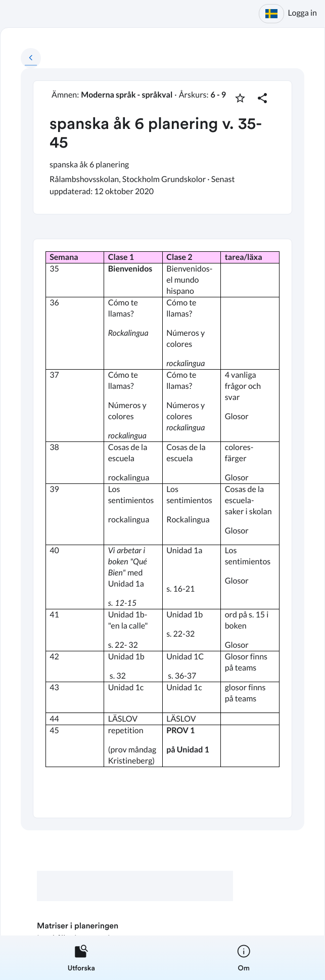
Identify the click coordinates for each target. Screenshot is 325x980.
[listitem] (81, 958)
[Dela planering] (262, 98)
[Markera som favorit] (240, 98)
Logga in (303, 13)
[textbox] (162, 528)
